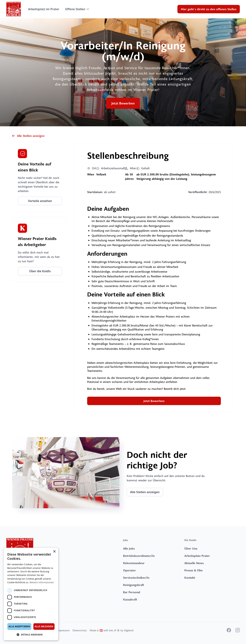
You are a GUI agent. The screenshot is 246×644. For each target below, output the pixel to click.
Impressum (63, 630)
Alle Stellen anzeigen (145, 492)
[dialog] (31, 594)
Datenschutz (80, 630)
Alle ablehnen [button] (44, 626)
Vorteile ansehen (40, 201)
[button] (77, 9)
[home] (14, 9)
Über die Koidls (40, 271)
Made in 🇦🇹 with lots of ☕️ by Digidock (112, 630)
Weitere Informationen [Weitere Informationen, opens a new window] (42, 582)
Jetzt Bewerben (123, 103)
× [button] (54, 552)
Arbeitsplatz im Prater (44, 9)
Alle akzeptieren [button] (19, 626)
